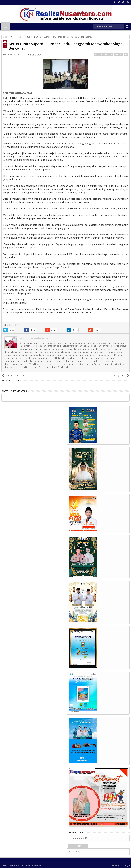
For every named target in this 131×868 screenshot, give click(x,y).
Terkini (78, 846)
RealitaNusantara (9, 865)
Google (126, 865)
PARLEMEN (14, 325)
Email (119, 54)
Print (109, 54)
